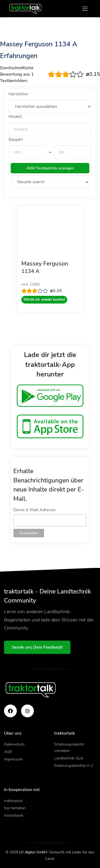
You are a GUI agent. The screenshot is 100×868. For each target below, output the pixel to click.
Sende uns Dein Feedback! (37, 647)
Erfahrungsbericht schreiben (69, 748)
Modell (15, 117)
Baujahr (16, 140)
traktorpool (13, 801)
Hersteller (19, 94)
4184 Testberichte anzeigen (50, 168)
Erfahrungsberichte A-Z (74, 766)
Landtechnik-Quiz (69, 758)
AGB (8, 752)
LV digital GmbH (33, 852)
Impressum (13, 759)
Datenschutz (14, 744)
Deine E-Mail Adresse (35, 510)
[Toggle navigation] (85, 9)
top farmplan (15, 808)
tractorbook (14, 815)
